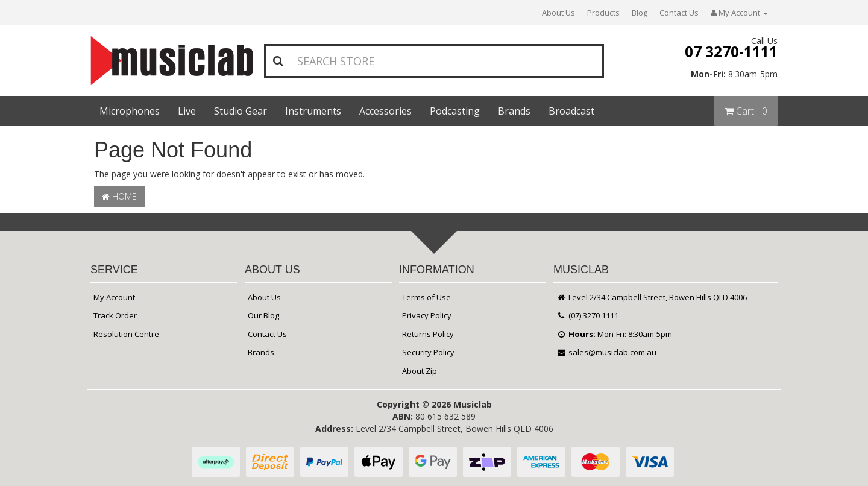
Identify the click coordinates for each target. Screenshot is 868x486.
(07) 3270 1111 (587, 315)
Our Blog (263, 315)
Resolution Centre (126, 334)
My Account (114, 297)
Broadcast (571, 111)
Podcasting (455, 111)
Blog (640, 13)
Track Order (115, 315)
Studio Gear (241, 111)
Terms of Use (426, 297)
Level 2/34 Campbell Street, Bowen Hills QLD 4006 (652, 297)
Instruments (313, 111)
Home (119, 196)
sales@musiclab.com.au (606, 352)
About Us (558, 13)
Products (603, 13)
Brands (514, 111)
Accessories (385, 111)
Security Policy (428, 352)
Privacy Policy (427, 315)
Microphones (130, 111)
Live (187, 111)
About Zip (420, 371)
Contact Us (679, 13)
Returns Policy (428, 334)
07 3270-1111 (731, 52)
